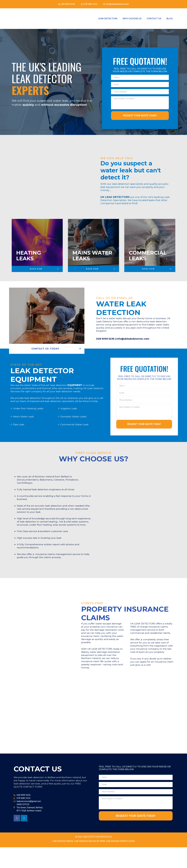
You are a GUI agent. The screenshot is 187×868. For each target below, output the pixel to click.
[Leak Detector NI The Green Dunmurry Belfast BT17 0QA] (94, 741)
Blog (170, 19)
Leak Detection (108, 19)
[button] (37, 274)
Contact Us (154, 19)
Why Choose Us (132, 19)
